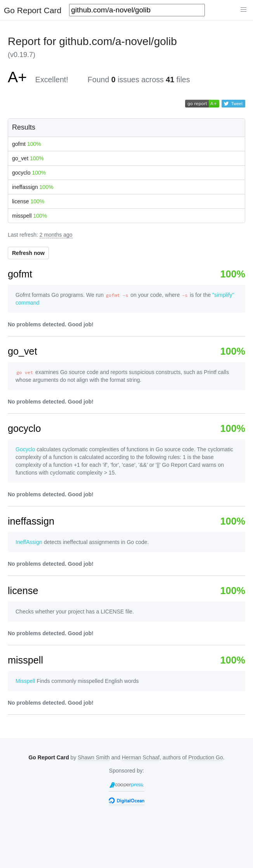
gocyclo (29, 173)
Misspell (25, 681)
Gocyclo (25, 449)
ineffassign (33, 187)
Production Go (206, 757)
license (28, 201)
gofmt (27, 144)
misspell (29, 216)
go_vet (28, 158)
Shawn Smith (94, 757)
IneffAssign (29, 542)
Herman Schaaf (141, 757)
